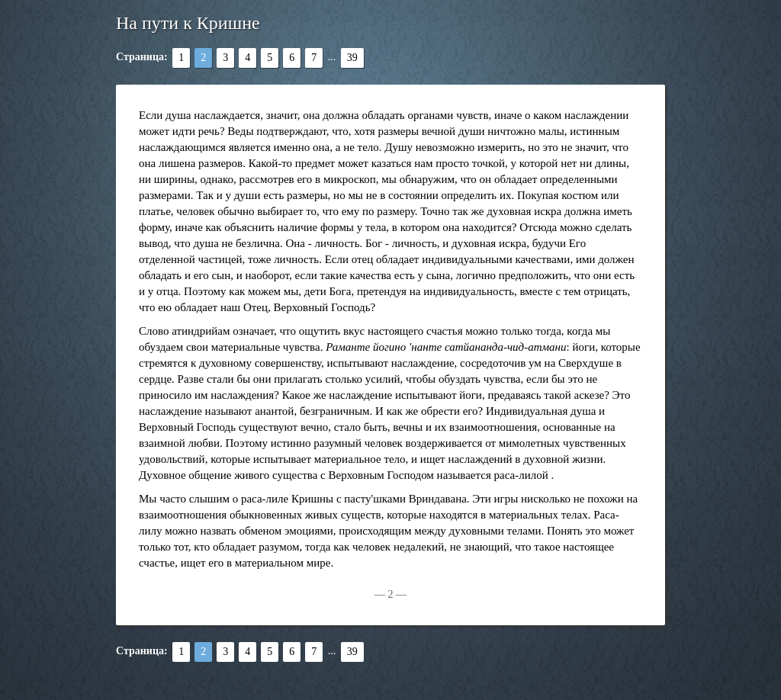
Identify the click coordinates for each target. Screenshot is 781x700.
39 (352, 58)
